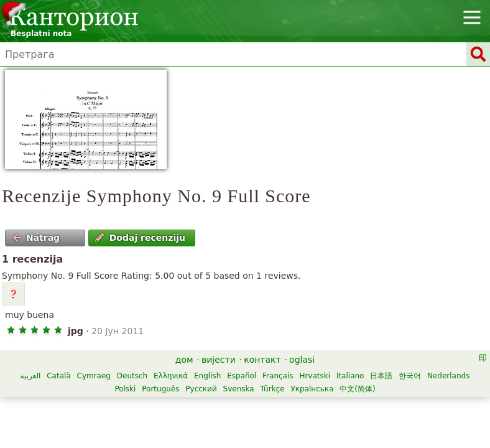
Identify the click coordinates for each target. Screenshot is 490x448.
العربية (31, 376)
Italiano (350, 376)
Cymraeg (94, 376)
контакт (262, 360)
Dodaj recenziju (140, 238)
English (207, 376)
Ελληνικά (171, 376)
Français (278, 376)
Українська (312, 389)
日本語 (381, 376)
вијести (219, 360)
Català (58, 376)
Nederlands (448, 376)
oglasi (302, 360)
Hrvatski (315, 376)
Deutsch (132, 376)
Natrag (36, 238)
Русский (201, 389)
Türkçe (272, 389)
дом (184, 360)
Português (160, 389)
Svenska (239, 389)
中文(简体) (357, 389)
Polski (125, 389)
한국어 (410, 376)
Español (242, 376)
